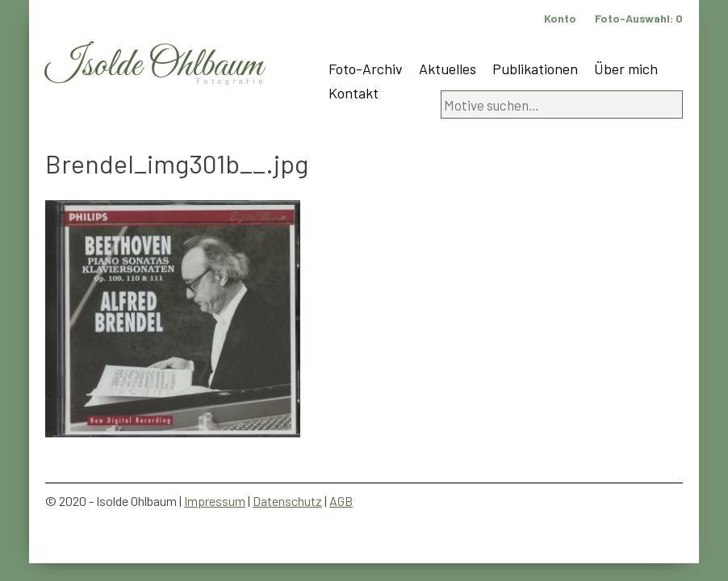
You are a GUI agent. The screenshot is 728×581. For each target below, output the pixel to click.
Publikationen (535, 69)
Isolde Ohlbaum (154, 66)
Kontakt (354, 93)
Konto (560, 18)
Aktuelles (448, 69)
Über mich (626, 69)
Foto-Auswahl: (639, 18)
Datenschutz (287, 501)
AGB (341, 501)
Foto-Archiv (366, 69)
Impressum (215, 501)
